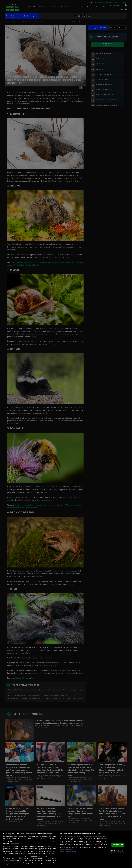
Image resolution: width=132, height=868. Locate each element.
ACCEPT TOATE (118, 845)
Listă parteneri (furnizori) (68, 851)
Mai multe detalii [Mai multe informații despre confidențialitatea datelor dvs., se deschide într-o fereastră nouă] (14, 843)
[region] (66, 849)
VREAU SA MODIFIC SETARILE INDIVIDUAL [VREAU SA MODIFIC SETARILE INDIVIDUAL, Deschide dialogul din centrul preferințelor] (117, 851)
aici (20, 857)
